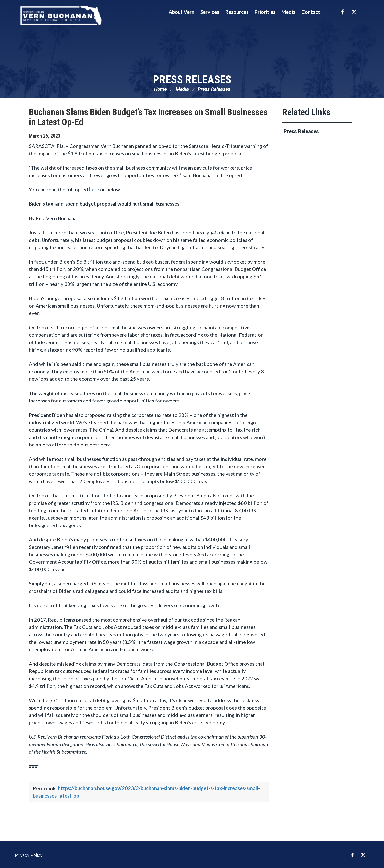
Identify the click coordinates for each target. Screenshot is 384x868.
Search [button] (330, 12)
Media (182, 90)
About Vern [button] (181, 12)
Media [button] (288, 12)
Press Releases (192, 80)
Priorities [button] (265, 12)
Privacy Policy (29, 856)
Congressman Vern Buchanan (62, 16)
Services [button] (210, 12)
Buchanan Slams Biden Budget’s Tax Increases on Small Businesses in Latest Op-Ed (148, 118)
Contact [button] (311, 12)
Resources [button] (237, 12)
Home (160, 90)
